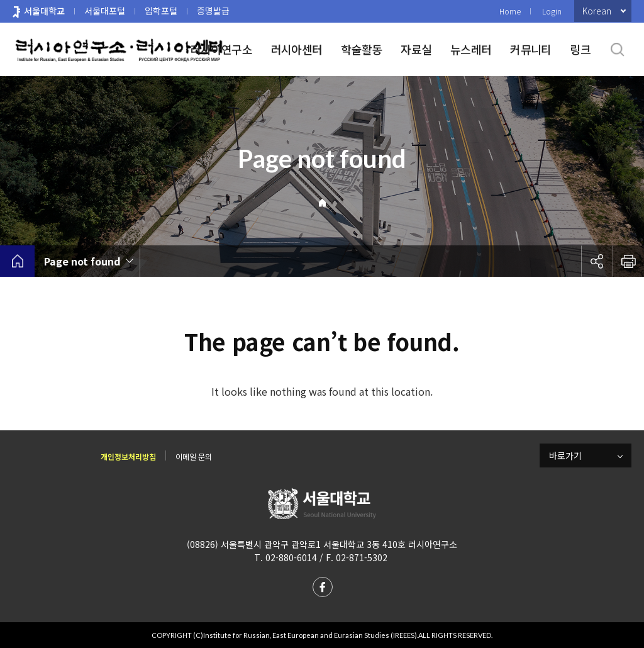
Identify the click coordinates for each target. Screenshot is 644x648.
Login (552, 11)
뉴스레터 (471, 49)
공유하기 (597, 261)
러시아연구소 (221, 49)
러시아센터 (297, 49)
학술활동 (361, 49)
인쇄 (628, 261)
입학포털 (161, 11)
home (17, 261)
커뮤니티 (530, 49)
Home (510, 11)
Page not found (82, 261)
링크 (580, 49)
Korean (597, 11)
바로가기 (565, 455)
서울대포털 (105, 11)
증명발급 (213, 11)
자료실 (416, 49)
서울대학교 (44, 11)
